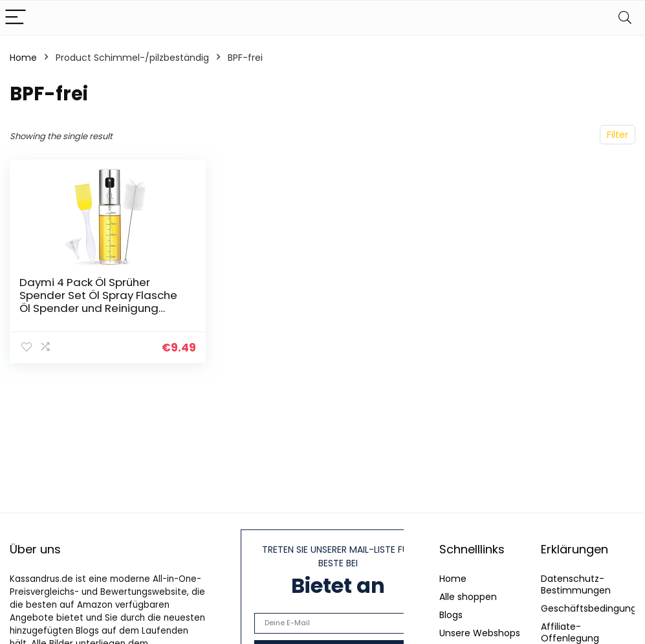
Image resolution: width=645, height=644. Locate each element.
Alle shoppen (468, 597)
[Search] (625, 18)
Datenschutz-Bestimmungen (576, 584)
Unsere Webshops (480, 633)
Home (23, 58)
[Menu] (16, 18)
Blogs (451, 615)
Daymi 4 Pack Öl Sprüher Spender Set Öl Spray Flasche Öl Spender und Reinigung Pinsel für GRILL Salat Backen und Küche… (98, 308)
